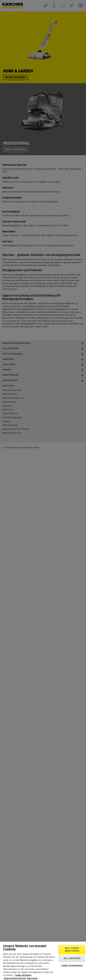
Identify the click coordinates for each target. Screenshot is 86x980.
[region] (43, 961)
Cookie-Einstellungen (72, 966)
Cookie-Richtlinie (23, 975)
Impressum (32, 979)
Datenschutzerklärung (15, 979)
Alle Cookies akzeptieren (72, 950)
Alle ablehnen (72, 958)
